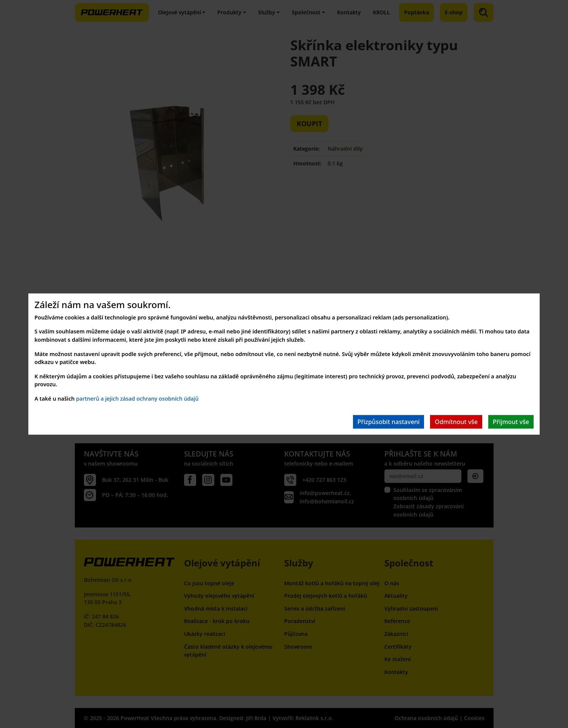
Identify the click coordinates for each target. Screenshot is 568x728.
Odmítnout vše (456, 422)
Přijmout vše (511, 422)
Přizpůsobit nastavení (389, 422)
